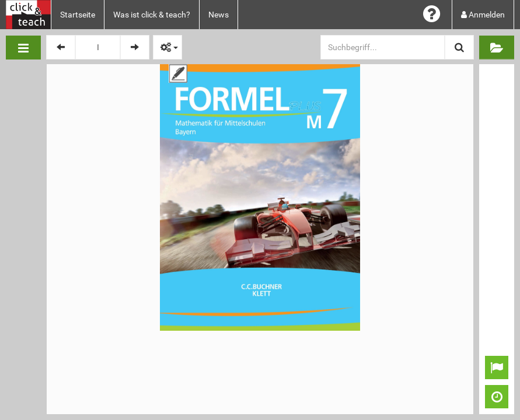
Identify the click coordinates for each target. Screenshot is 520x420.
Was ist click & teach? (152, 15)
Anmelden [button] (483, 15)
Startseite (78, 15)
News (219, 15)
